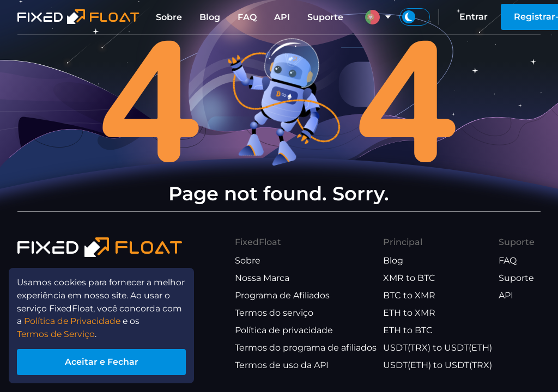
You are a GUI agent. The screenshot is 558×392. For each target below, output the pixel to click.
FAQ (247, 17)
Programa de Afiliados (282, 295)
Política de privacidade (284, 330)
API (282, 17)
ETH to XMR (409, 313)
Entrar (474, 17)
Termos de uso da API (282, 365)
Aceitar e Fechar (103, 361)
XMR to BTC (409, 278)
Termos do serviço (274, 313)
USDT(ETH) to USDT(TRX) (438, 365)
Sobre (169, 17)
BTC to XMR (409, 295)
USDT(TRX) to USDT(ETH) (438, 348)
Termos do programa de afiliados (306, 348)
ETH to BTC (408, 330)
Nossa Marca (262, 278)
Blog (210, 17)
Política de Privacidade (74, 320)
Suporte (325, 17)
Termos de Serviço (57, 333)
